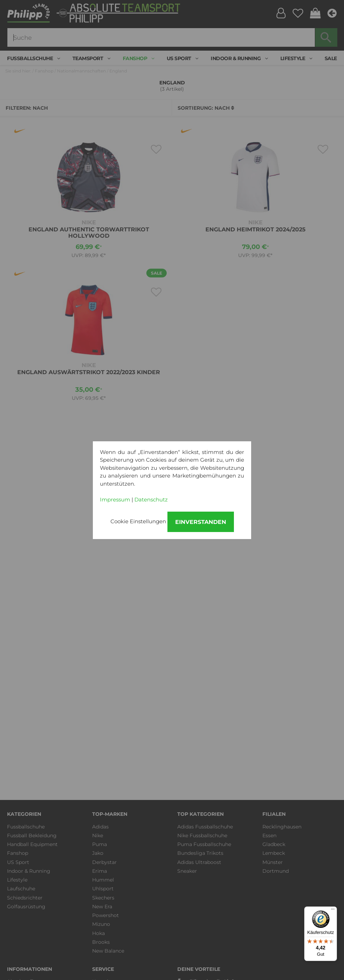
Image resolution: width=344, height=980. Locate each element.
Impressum (115, 499)
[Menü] (333, 911)
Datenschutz (151, 499)
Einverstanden (201, 522)
